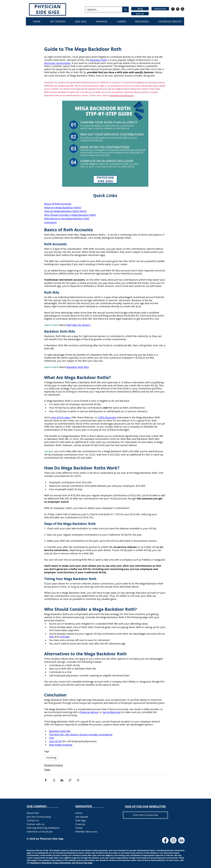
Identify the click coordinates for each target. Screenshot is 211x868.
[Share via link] (70, 780)
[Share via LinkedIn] (62, 780)
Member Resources (86, 831)
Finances (80, 824)
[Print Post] (78, 780)
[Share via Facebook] (46, 780)
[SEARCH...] (101, 10)
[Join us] (140, 14)
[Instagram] (178, 9)
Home (79, 813)
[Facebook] (173, 9)
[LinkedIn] (182, 9)
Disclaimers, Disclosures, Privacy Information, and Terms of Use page (61, 863)
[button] (145, 806)
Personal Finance (54, 765)
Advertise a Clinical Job (40, 831)
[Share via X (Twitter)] (54, 780)
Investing (51, 758)
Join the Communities (39, 817)
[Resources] (160, 9)
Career (79, 828)
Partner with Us (36, 824)
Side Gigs (81, 820)
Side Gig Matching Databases (43, 828)
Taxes (47, 770)
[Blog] (140, 9)
